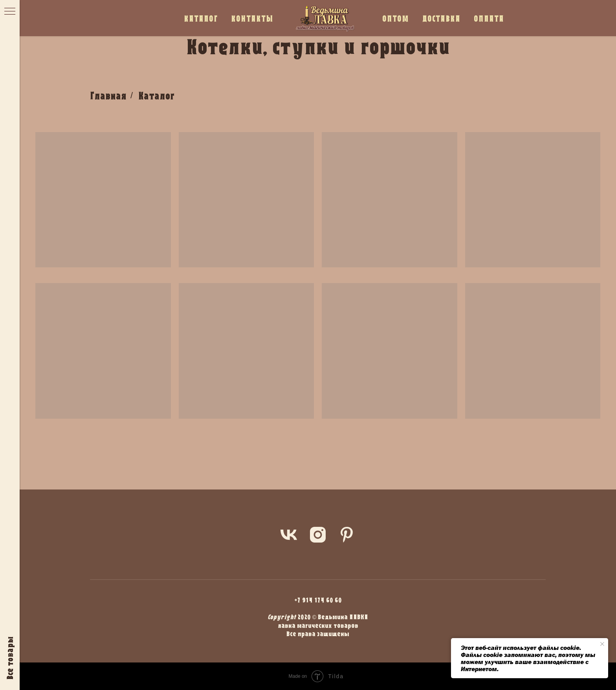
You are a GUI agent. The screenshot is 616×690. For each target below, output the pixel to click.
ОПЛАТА (489, 18)
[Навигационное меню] (10, 12)
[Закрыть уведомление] (602, 644)
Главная (108, 96)
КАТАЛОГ (201, 18)
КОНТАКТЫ (252, 18)
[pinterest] (347, 535)
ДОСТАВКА (441, 18)
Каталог (156, 96)
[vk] (289, 535)
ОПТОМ (396, 18)
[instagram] (318, 535)
